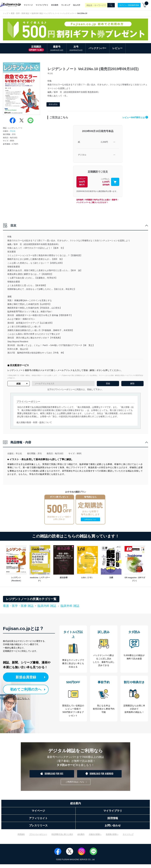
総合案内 (76, 807)
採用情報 (113, 822)
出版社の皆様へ (95, 838)
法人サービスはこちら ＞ (16, 698)
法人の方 (77, 5)
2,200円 (104, 142)
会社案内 (81, 838)
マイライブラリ (42, 5)
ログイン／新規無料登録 (129, 5)
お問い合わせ (113, 829)
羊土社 (13, 131)
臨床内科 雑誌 (37, 13)
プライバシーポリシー (38, 838)
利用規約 (21, 838)
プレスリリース (38, 829)
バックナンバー (68, 13)
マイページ (28, 5)
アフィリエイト (38, 822)
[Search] (111, 5)
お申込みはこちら (90, 519)
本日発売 (55, 5)
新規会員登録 (29, 677)
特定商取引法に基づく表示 (62, 838)
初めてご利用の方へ (27, 689)
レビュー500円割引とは (135, 117)
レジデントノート (53, 13)
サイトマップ (128, 838)
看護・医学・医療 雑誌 (20, 13)
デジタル (82, 155)
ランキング (66, 5)
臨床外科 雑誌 (70, 606)
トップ (6, 13)
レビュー (117, 48)
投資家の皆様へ (112, 838)
